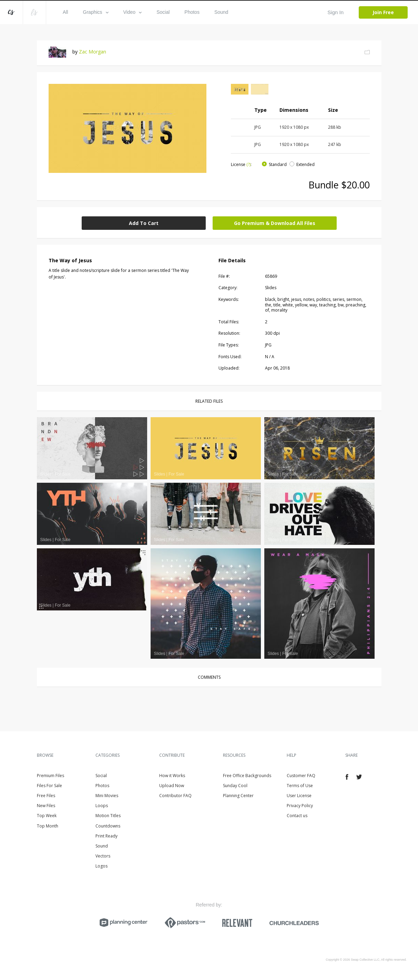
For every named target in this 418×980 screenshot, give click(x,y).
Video (133, 12)
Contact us (297, 816)
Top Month (48, 826)
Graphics (96, 12)
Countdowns (108, 826)
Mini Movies (107, 796)
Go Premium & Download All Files (275, 223)
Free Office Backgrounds (247, 776)
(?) (248, 164)
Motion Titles (108, 816)
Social (163, 12)
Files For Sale (49, 786)
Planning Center (238, 796)
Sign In (335, 12)
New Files (46, 806)
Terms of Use (300, 786)
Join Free (383, 12)
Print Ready (106, 836)
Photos (192, 12)
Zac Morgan (93, 52)
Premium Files (50, 776)
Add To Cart (144, 223)
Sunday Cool (235, 786)
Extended (305, 164)
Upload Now (172, 786)
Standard (278, 164)
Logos (101, 866)
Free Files (46, 796)
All (65, 12)
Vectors (103, 856)
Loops (102, 806)
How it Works (172, 776)
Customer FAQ (301, 776)
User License (299, 796)
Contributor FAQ (175, 796)
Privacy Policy (300, 806)
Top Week (47, 816)
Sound (221, 12)
